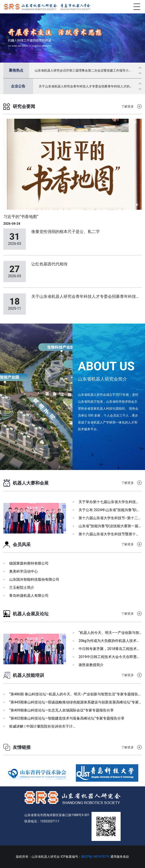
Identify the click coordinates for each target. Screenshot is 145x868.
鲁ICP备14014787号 (95, 857)
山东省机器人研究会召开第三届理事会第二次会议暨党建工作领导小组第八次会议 (83, 71)
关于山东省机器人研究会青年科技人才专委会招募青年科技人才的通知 (86, 87)
